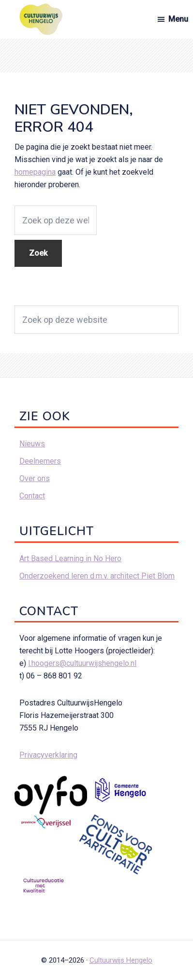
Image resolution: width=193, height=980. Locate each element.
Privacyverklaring (48, 755)
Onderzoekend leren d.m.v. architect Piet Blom (97, 576)
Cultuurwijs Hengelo (121, 960)
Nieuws (32, 444)
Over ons (35, 478)
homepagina (35, 172)
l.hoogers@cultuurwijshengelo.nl (82, 663)
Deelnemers (40, 461)
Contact (32, 496)
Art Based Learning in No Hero (70, 559)
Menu (178, 19)
